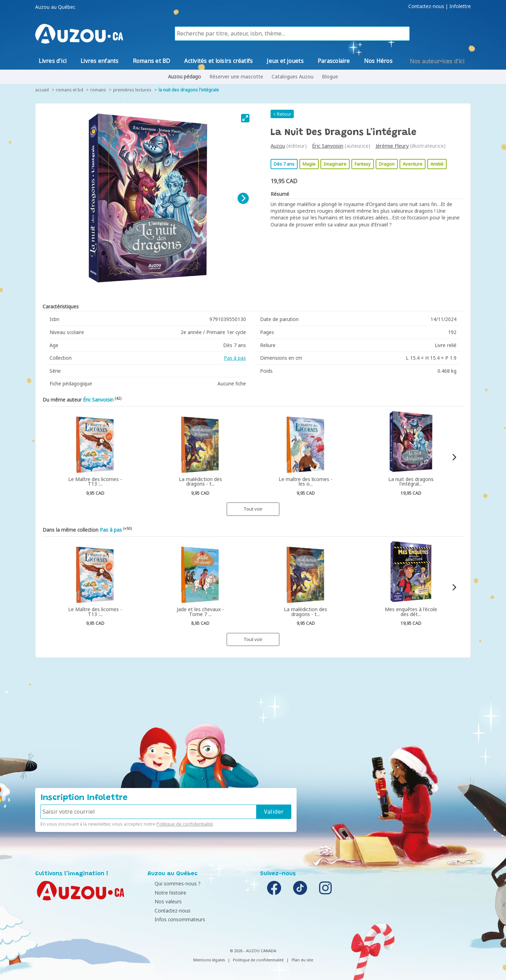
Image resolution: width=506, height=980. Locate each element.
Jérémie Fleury (392, 146)
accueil (42, 90)
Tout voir (253, 509)
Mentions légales (209, 960)
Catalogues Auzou (293, 76)
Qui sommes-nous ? (172, 883)
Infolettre (460, 6)
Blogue (330, 76)
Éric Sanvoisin (328, 146)
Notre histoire (165, 893)
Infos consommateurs (175, 919)
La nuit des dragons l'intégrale (189, 90)
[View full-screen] (245, 118)
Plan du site (302, 960)
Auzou (278, 146)
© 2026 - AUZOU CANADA (253, 951)
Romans (98, 90)
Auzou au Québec (55, 7)
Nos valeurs (163, 901)
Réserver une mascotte (236, 76)
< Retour (282, 114)
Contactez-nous (426, 6)
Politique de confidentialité (185, 824)
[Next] (243, 198)
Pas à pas (235, 358)
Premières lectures (132, 90)
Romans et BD (70, 90)
